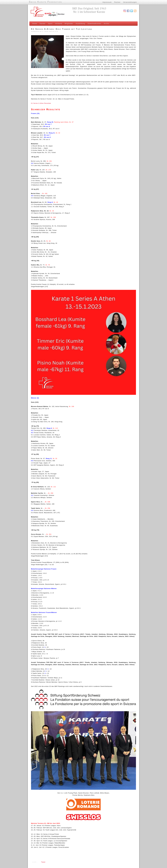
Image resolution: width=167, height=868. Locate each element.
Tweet (43, 862)
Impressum (107, 2)
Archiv (107, 24)
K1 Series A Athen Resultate (41, 103)
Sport (50, 24)
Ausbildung (80, 24)
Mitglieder (69, 24)
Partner (117, 2)
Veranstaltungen (130, 2)
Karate (43, 24)
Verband (59, 24)
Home (35, 24)
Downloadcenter (94, 24)
